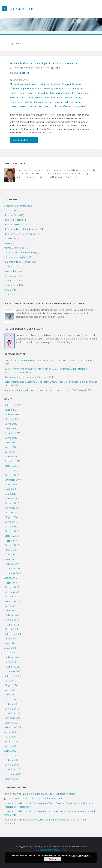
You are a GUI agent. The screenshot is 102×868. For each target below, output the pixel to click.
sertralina (69, 102)
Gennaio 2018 (12, 475)
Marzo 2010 (10, 699)
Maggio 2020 (11, 438)
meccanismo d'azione (39, 98)
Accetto (53, 859)
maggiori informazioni (79, 855)
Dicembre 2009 (12, 713)
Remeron (38, 102)
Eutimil (14, 93)
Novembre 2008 (13, 774)
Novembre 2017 (13, 480)
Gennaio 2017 (12, 503)
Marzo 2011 (10, 653)
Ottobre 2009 (11, 723)
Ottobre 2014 (11, 550)
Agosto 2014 (11, 555)
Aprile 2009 (10, 751)
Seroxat (59, 102)
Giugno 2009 (11, 741)
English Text (10, 239)
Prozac (77, 98)
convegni (9, 210)
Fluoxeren (31, 93)
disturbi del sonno (14, 220)
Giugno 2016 (11, 517)
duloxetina (37, 89)
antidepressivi (21, 84)
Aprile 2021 (10, 428)
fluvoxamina (56, 93)
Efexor (57, 89)
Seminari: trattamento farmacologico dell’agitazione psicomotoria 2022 (40, 390)
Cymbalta (56, 84)
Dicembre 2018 (12, 461)
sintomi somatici (13, 281)
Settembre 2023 (13, 405)
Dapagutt (66, 84)
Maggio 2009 (11, 746)
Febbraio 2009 (12, 760)
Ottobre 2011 (11, 629)
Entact (65, 89)
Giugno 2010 (11, 685)
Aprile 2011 (10, 648)
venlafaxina (64, 106)
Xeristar (75, 106)
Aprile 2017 (10, 489)
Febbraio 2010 (12, 704)
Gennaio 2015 (12, 545)
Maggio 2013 (11, 583)
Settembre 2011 (13, 634)
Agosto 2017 (11, 485)
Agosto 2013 (11, 578)
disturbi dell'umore (23, 63)
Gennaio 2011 (12, 662)
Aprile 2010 (10, 695)
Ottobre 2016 (11, 513)
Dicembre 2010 (12, 667)
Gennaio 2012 (12, 620)
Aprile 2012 (10, 611)
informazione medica (66, 63)
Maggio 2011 (11, 643)
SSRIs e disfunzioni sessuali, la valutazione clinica (50, 794)
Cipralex (33, 84)
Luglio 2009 (10, 737)
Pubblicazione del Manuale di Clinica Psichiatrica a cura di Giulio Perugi (41, 361)
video (7, 295)
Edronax (48, 89)
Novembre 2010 (13, 671)
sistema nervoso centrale (23, 106)
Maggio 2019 (11, 452)
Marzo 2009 (10, 755)
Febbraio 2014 (12, 564)
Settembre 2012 (13, 601)
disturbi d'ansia (12, 215)
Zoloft (84, 106)
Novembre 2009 (13, 718)
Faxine (22, 93)
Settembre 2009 (13, 727)
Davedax (15, 89)
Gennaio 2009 (12, 765)
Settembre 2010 (13, 676)
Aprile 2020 (10, 443)
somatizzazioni (12, 285)
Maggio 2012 (11, 606)
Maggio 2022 (11, 424)
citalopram (44, 84)
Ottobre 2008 (11, 779)
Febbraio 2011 (12, 657)
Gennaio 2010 (12, 709)
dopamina (26, 89)
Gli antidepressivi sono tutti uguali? (35, 68)
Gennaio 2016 (12, 531)
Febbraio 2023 (12, 414)
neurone (55, 98)
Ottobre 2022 (11, 419)
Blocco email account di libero (20, 377)
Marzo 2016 (10, 527)
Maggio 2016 (11, 522)
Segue (74, 177)
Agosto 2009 (11, 732)
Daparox (77, 84)
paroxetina (66, 98)
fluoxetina (43, 93)
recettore (28, 102)
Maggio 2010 (11, 690)
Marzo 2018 (10, 470)
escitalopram (76, 89)
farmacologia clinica (44, 63)
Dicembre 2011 (12, 625)
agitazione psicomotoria (17, 206)
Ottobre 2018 (11, 466)
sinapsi (79, 102)
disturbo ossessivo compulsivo (20, 234)
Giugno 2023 (11, 410)
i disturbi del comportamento (20, 253)
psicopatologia (12, 276)
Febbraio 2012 (12, 615)
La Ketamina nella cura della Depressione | (26, 811)
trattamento (10, 290)
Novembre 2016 (13, 508)
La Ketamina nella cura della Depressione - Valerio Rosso (33, 803)
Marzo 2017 (10, 494)
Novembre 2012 (13, 592)
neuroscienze (12, 271)
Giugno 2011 (11, 639)
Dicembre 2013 (12, 569)
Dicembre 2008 (12, 769)
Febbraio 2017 (12, 499)
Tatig (55, 106)
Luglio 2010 (10, 681)
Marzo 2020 (10, 447)
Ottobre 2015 (11, 536)
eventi (8, 243)
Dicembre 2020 (12, 433)
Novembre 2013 (13, 573)
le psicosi (9, 267)
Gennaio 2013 (12, 587)
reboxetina (16, 102)
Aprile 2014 (10, 559)
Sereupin (49, 102)
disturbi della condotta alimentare (22, 229)
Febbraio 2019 (12, 457)
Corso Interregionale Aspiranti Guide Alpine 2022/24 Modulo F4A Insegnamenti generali (49, 382)
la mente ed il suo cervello (18, 262)
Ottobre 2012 (11, 597)
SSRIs (48, 106)
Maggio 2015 (11, 541)
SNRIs (40, 106)
